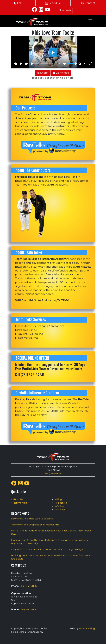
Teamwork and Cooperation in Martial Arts (35, 525)
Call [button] (18, 3)
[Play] (21, 63)
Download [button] (61, 73)
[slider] (42, 64)
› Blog (58, 499)
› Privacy (60, 510)
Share (42, 73)
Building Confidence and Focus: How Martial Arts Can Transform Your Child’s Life (51, 557)
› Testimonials (19, 503)
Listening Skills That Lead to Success (32, 519)
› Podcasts (61, 503)
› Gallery (60, 506)
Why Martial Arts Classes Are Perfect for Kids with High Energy (47, 549)
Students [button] (65, 10)
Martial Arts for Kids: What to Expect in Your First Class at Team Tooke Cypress (51, 532)
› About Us (17, 499)
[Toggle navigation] (90, 21)
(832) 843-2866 (53, 473)
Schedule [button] (53, 3)
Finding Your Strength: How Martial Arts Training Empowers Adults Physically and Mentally (49, 542)
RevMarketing (87, 628)
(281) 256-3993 (28, 609)
